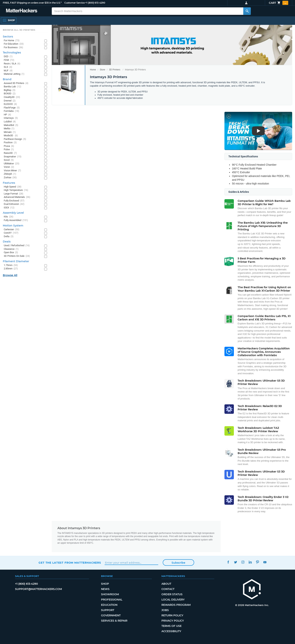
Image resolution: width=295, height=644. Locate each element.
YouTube (265, 562)
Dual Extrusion (14, 204)
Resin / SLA (12, 64)
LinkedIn (250, 562)
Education (109, 605)
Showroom (110, 594)
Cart (279, 3)
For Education (14, 44)
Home (93, 70)
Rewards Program (176, 605)
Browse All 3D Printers (19, 30)
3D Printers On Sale (17, 256)
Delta (9, 237)
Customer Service (75, 3)
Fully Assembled (16, 220)
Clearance (11, 249)
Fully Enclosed (14, 201)
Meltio (9, 129)
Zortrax (10, 178)
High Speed (13, 187)
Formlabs (11, 111)
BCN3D (10, 94)
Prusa (9, 146)
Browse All (10, 275)
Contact (168, 589)
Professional (112, 600)
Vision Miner (12, 171)
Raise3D (10, 153)
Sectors (8, 37)
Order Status (172, 594)
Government (111, 615)
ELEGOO (10, 104)
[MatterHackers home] (22, 11)
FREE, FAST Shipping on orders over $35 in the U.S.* (32, 3)
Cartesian (12, 230)
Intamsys (11, 118)
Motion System (13, 226)
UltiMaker (12, 164)
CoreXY (11, 233)
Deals (7, 242)
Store (102, 70)
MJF (8, 71)
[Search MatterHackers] (247, 11)
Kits (9, 217)
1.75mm (11, 265)
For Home (12, 41)
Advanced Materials (17, 197)
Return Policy (172, 615)
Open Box (11, 253)
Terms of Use (171, 626)
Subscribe (178, 563)
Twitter (235, 562)
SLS (8, 67)
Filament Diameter (16, 261)
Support (108, 610)
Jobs (165, 610)
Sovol (9, 160)
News (105, 589)
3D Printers (115, 70)
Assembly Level (13, 213)
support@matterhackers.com (38, 589)
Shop (105, 584)
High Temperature (16, 190)
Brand (7, 79)
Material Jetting (14, 74)
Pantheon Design (15, 139)
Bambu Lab (13, 87)
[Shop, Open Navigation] (9, 20)
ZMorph (10, 174)
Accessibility (171, 631)
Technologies (12, 53)
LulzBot (10, 122)
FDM (9, 60)
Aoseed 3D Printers (16, 83)
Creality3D (12, 97)
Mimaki (10, 132)
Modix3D (11, 136)
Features (9, 183)
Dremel (10, 101)
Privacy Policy (173, 621)
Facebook (228, 562)
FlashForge (12, 108)
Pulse (9, 150)
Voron (9, 167)
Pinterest (257, 562)
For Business (13, 48)
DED (8, 57)
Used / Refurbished (17, 246)
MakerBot (11, 125)
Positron (10, 143)
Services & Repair (114, 621)
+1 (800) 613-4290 (95, 3)
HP (7, 115)
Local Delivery (173, 600)
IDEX (9, 208)
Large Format (14, 194)
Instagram (243, 562)
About (166, 584)
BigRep (10, 90)
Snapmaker (13, 157)
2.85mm (11, 269)
